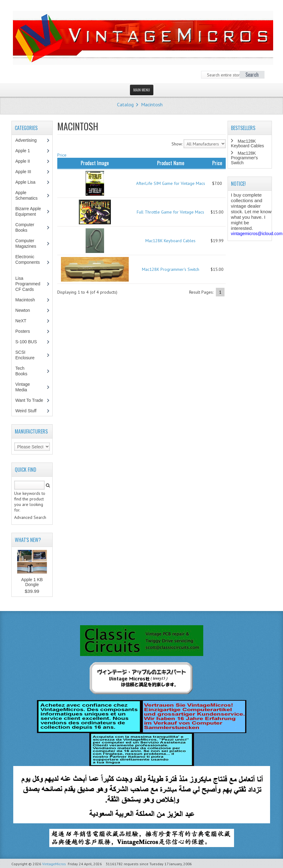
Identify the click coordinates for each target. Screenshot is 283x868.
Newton (23, 310)
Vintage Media (24, 387)
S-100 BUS (29, 342)
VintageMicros (54, 864)
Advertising (29, 140)
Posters (26, 331)
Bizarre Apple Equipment (29, 211)
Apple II (26, 161)
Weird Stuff (29, 411)
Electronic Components (30, 262)
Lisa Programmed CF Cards (28, 284)
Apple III (26, 172)
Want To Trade (29, 400)
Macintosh (152, 104)
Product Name (171, 163)
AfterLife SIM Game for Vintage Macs (171, 183)
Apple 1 (26, 151)
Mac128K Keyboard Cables (170, 241)
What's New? (28, 540)
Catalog (125, 104)
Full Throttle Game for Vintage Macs (170, 212)
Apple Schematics (30, 195)
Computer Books (26, 227)
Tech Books (26, 371)
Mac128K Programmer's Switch (171, 269)
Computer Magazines (30, 243)
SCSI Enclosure (28, 355)
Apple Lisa (30, 182)
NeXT (21, 321)
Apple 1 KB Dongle (32, 582)
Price (62, 155)
